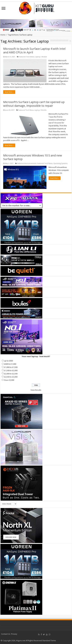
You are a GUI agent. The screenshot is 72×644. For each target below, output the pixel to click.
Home (3, 35)
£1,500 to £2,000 (11, 370)
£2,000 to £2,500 (11, 374)
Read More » (9, 92)
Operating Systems (60, 163)
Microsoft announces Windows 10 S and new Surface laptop (33, 157)
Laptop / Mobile (41, 57)
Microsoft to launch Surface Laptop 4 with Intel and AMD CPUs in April (34, 50)
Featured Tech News (26, 57)
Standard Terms (49, 640)
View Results (36, 390)
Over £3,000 (9, 380)
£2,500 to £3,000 (11, 377)
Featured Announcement (27, 163)
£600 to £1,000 (10, 364)
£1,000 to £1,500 (11, 367)
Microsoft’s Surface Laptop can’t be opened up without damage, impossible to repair (34, 104)
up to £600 (8, 361)
